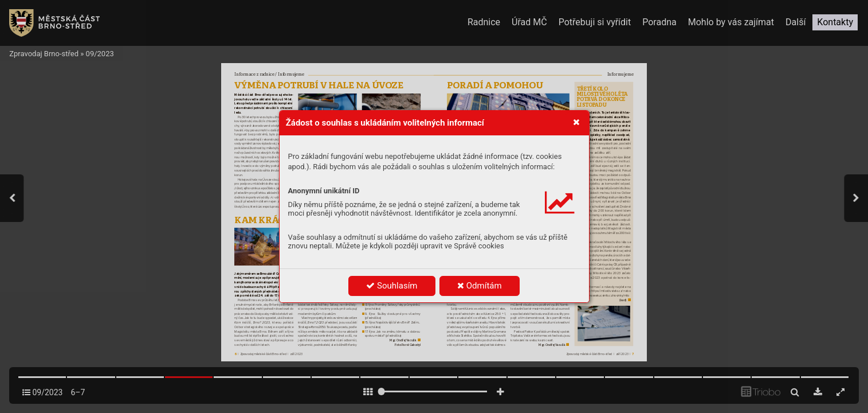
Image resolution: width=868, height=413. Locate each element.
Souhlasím (392, 286)
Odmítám (480, 286)
